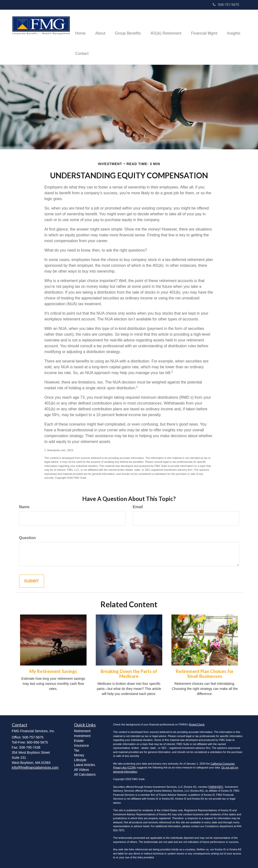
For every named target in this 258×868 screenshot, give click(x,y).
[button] (100, 27)
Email (138, 507)
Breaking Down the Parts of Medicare (129, 674)
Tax (77, 750)
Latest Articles (85, 765)
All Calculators (85, 774)
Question (27, 538)
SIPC (220, 787)
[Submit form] (32, 581)
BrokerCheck (197, 724)
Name (24, 507)
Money (79, 755)
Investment (82, 736)
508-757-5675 (226, 5)
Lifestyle (80, 760)
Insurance (81, 745)
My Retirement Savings (53, 671)
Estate (79, 741)
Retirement (82, 731)
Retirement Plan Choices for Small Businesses (205, 674)
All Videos (81, 770)
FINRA (212, 787)
